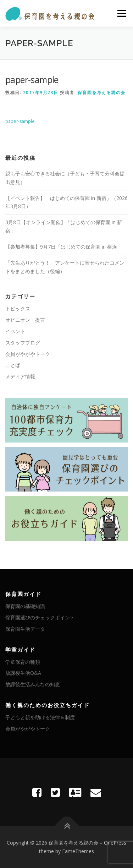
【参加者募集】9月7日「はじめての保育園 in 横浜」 (64, 247)
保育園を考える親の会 (102, 93)
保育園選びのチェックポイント (40, 617)
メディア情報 (20, 376)
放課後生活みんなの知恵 (33, 684)
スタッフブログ (23, 343)
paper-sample (20, 121)
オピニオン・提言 (25, 320)
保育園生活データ (25, 629)
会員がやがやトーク (28, 354)
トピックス (18, 308)
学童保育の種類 (23, 662)
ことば (13, 365)
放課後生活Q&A (23, 673)
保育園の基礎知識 (25, 606)
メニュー (121, 13)
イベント (15, 331)
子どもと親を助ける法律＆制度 (40, 717)
